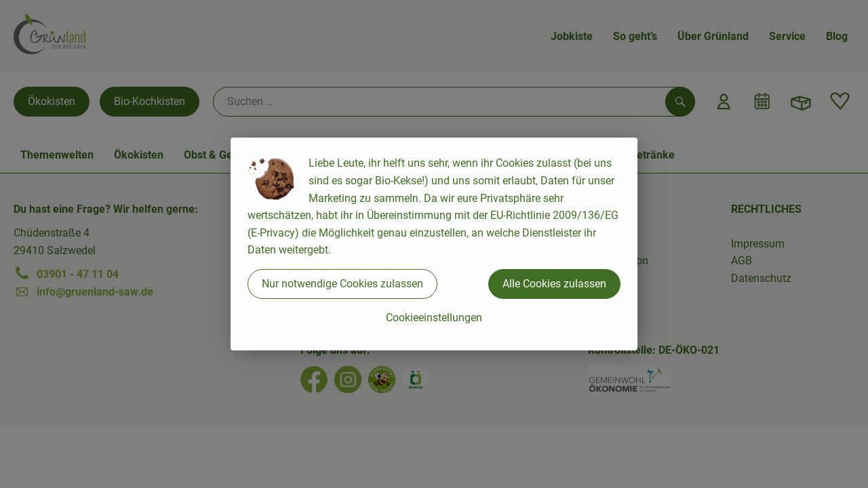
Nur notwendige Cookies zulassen (342, 284)
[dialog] (434, 244)
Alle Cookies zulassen (554, 284)
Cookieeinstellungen (434, 318)
